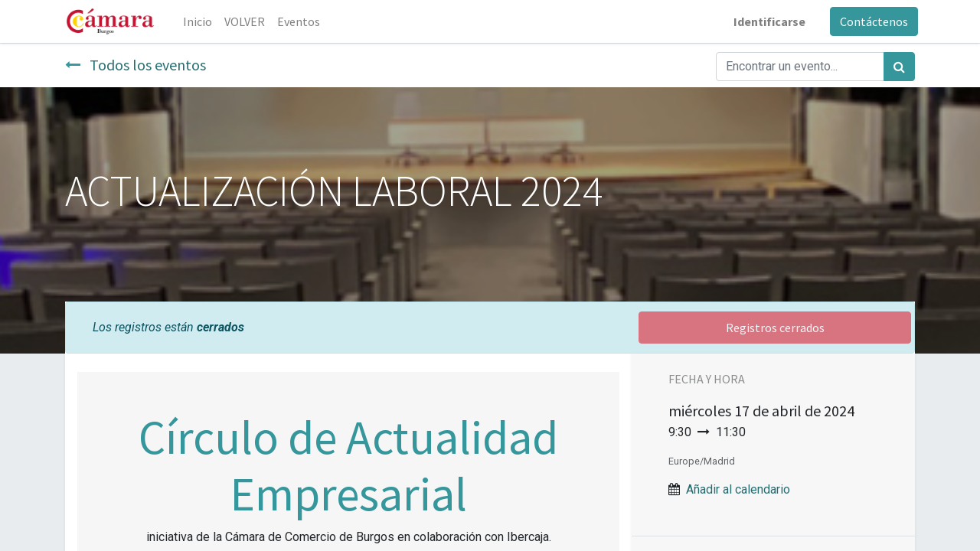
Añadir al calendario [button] (738, 489)
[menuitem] (201, 21)
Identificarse (766, 21)
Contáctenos (871, 21)
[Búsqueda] (899, 67)
